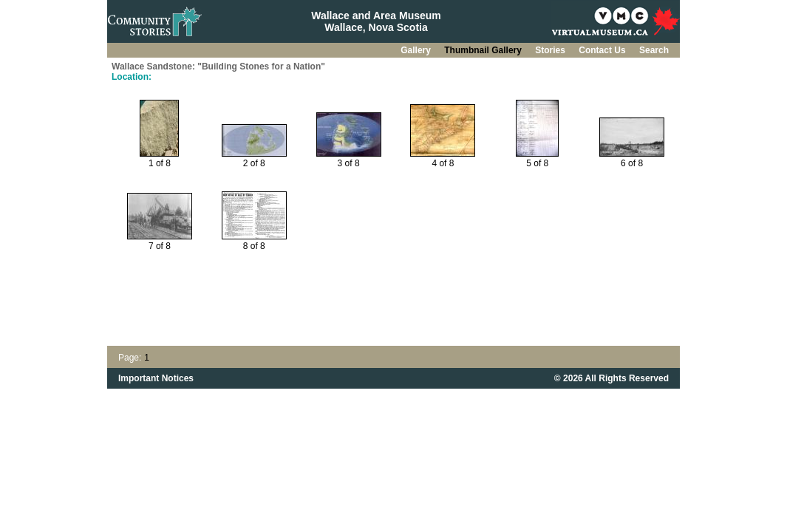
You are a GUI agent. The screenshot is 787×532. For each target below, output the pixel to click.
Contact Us (603, 50)
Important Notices (156, 378)
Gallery (417, 50)
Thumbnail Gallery (484, 50)
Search (654, 50)
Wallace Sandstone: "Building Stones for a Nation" (218, 66)
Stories (551, 50)
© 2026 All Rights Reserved (611, 378)
